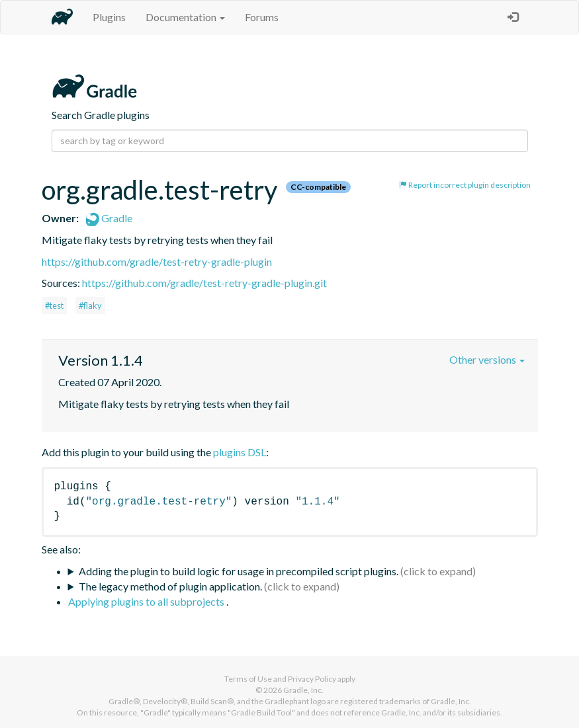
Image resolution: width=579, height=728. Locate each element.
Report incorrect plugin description (465, 185)
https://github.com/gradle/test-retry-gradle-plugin (157, 262)
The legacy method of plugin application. (170, 586)
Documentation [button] (185, 17)
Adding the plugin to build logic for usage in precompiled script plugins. (239, 571)
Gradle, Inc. (303, 690)
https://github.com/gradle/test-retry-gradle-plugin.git (204, 283)
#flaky (90, 305)
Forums (262, 17)
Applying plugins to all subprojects (147, 601)
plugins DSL (240, 452)
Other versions (487, 359)
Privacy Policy (312, 679)
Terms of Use (248, 679)
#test (54, 305)
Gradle (109, 218)
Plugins (109, 17)
